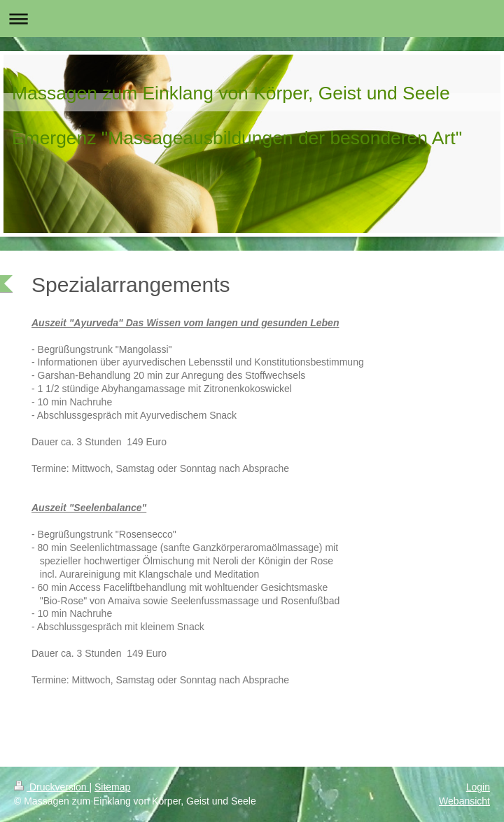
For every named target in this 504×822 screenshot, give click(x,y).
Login (478, 787)
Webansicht (464, 801)
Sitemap (112, 787)
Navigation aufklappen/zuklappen (252, 19)
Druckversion (51, 787)
